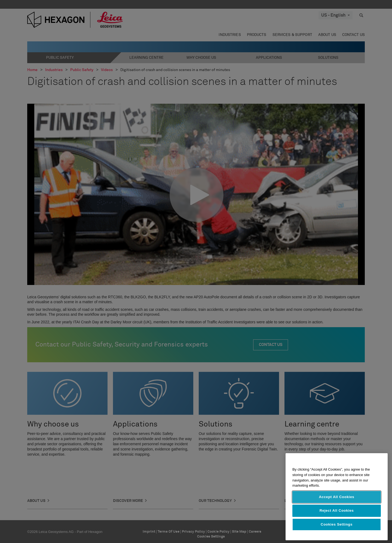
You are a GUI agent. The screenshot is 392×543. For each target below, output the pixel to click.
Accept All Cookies (336, 497)
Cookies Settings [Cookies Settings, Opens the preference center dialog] (337, 524)
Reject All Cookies (337, 510)
